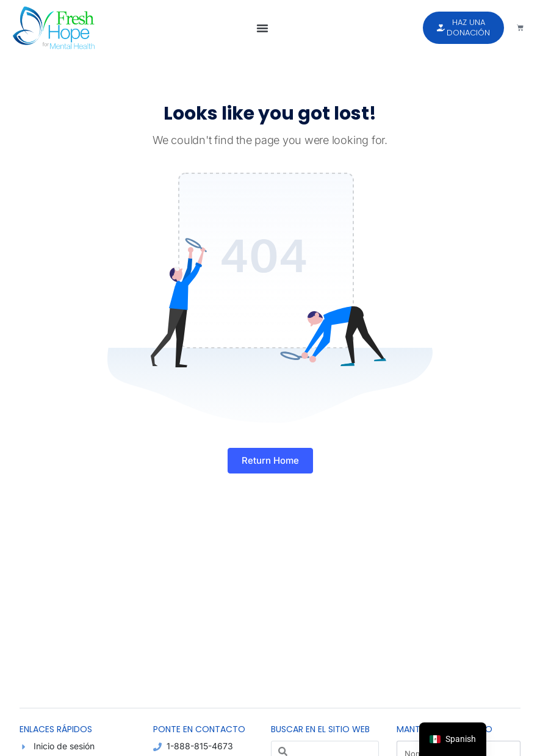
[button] (262, 28)
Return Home (270, 460)
